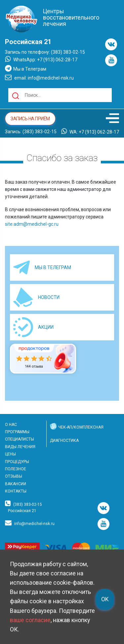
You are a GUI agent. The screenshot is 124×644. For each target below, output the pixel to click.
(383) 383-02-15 (28, 504)
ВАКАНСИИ (16, 484)
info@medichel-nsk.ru (34, 524)
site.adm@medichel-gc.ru (32, 224)
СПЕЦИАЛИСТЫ (20, 439)
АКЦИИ (46, 327)
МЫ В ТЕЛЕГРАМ (53, 267)
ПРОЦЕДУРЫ (17, 462)
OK (105, 599)
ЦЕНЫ (10, 454)
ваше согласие (30, 620)
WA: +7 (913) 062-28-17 (90, 131)
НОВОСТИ (49, 297)
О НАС (11, 425)
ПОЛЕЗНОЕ (16, 469)
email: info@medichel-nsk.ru (39, 77)
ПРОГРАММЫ (17, 432)
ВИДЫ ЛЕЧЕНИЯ (20, 447)
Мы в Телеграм (26, 68)
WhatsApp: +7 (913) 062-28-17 (41, 59)
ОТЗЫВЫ (14, 476)
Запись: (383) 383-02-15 (31, 132)
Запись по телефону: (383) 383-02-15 (45, 52)
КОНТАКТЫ (16, 491)
